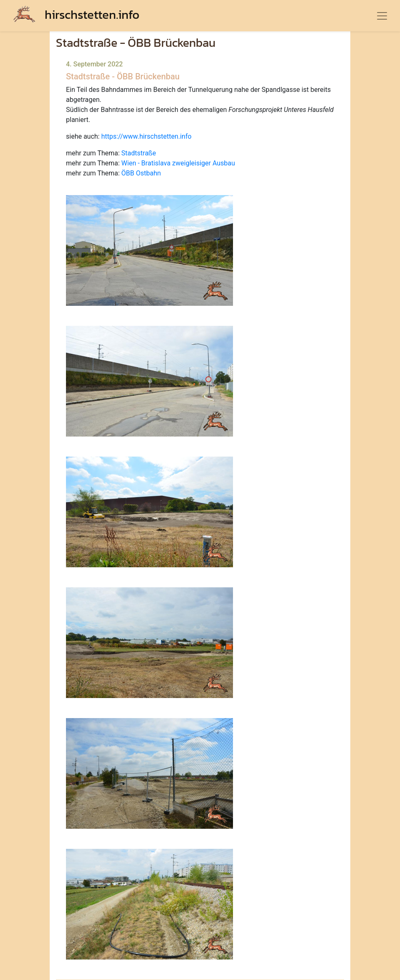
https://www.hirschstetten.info (146, 136)
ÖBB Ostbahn (141, 173)
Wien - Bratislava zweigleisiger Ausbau (178, 163)
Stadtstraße (139, 153)
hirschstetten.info (76, 14)
